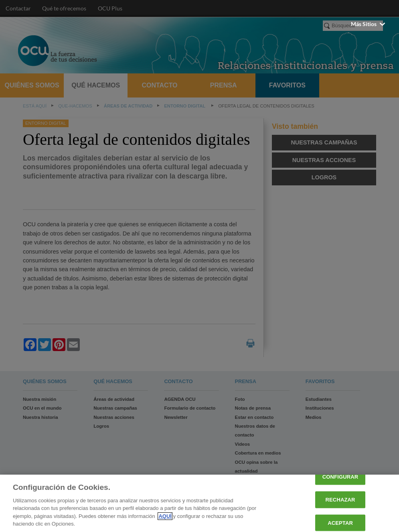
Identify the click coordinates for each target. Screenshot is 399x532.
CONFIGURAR (340, 477)
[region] (199, 503)
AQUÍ (165, 516)
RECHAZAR (340, 500)
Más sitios (369, 24)
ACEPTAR (340, 523)
